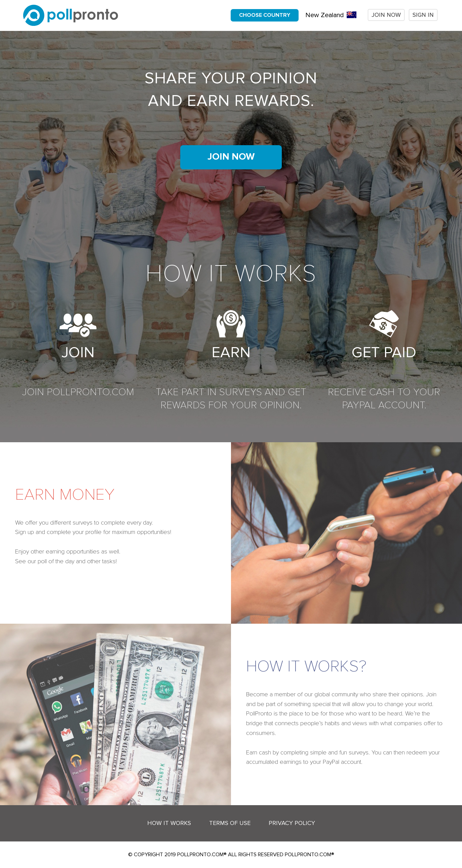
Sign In (423, 15)
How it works (169, 823)
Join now (386, 15)
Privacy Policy (292, 823)
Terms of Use (230, 823)
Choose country (265, 15)
